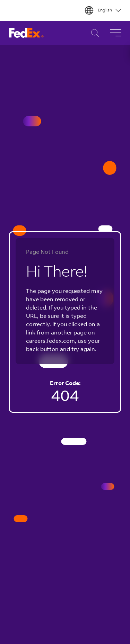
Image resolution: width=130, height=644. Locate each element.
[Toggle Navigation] (115, 33)
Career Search (93, 33)
